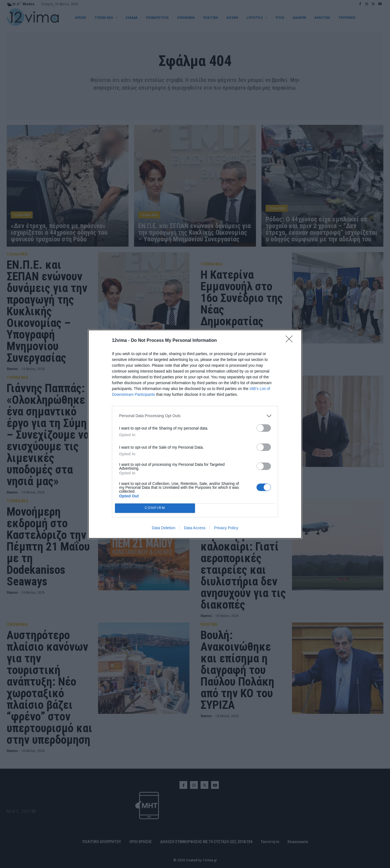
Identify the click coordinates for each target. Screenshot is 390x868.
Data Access (195, 528)
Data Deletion (164, 528)
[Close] (291, 341)
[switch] (264, 428)
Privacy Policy (226, 528)
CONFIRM (155, 508)
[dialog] (195, 434)
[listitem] (195, 416)
